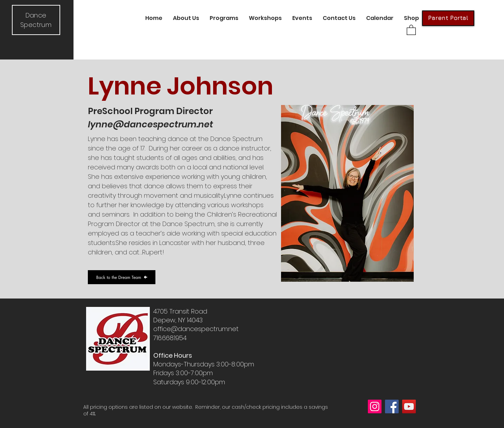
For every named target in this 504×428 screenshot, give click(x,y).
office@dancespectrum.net (196, 329)
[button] (186, 18)
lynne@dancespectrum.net (150, 124)
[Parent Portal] (448, 18)
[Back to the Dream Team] (122, 277)
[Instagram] (375, 406)
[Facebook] (392, 406)
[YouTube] (409, 406)
